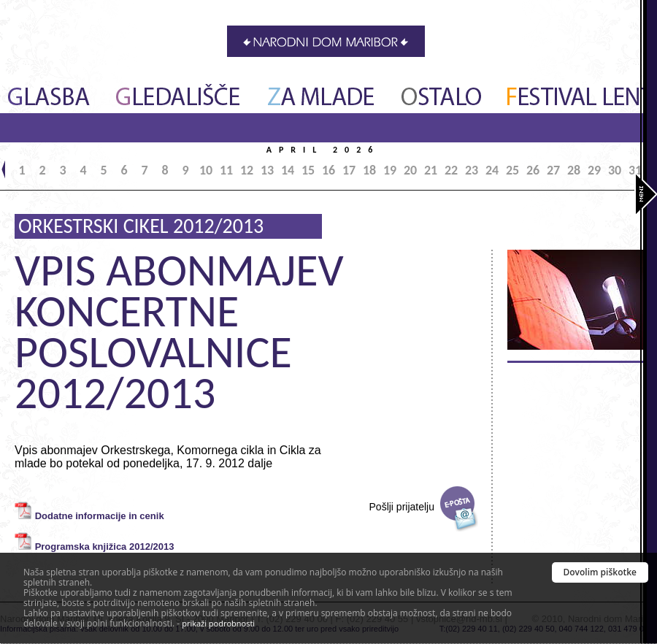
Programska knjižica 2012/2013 (105, 547)
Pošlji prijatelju (402, 507)
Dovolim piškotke (600, 572)
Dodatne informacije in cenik (100, 516)
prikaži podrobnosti (218, 623)
